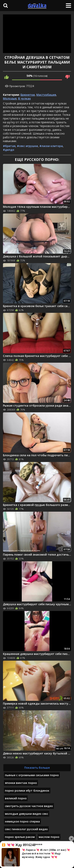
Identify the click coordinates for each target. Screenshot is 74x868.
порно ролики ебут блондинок (27, 791)
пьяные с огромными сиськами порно (32, 775)
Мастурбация (46, 95)
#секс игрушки (27, 146)
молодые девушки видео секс (27, 814)
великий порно (16, 798)
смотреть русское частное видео (29, 806)
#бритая (9, 146)
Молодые (10, 98)
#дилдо (9, 150)
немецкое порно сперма (22, 821)
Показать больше (37, 768)
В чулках (24, 98)
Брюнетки (28, 95)
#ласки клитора (51, 146)
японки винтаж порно (21, 783)
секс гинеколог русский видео (26, 829)
